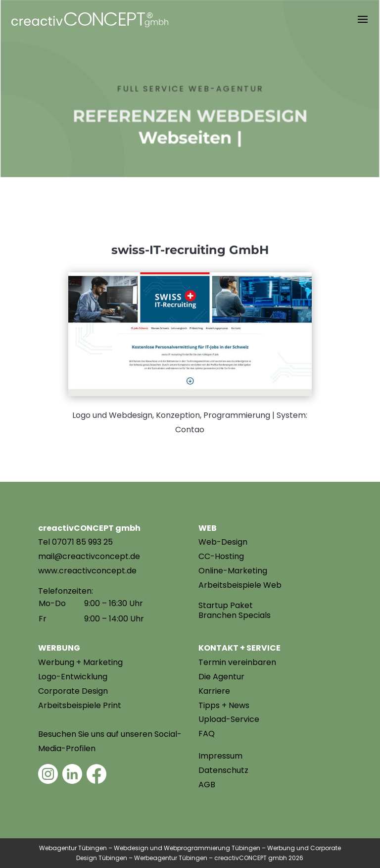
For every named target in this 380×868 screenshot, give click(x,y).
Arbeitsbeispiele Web (240, 585)
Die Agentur (221, 677)
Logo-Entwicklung (73, 677)
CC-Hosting (221, 556)
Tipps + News (224, 705)
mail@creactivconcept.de (89, 556)
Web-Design (223, 542)
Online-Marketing (233, 571)
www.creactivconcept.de (87, 571)
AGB (207, 785)
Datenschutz (223, 770)
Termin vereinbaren (237, 662)
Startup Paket (226, 605)
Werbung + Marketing (80, 662)
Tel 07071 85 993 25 (75, 542)
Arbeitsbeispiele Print (80, 705)
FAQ (207, 734)
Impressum (220, 756)
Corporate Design (73, 691)
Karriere (214, 691)
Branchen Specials (235, 615)
